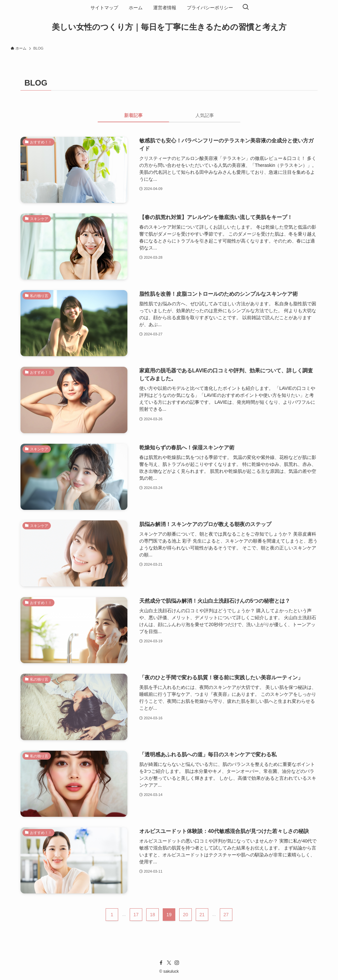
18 (152, 915)
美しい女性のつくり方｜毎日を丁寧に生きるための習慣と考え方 (169, 27)
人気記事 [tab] (205, 115)
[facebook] (161, 963)
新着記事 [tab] (133, 115)
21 (202, 915)
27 (226, 915)
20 (186, 915)
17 (136, 915)
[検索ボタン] (246, 8)
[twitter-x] (169, 963)
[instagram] (177, 963)
